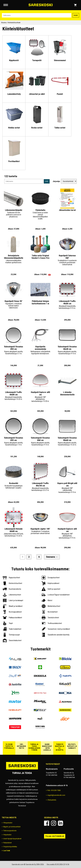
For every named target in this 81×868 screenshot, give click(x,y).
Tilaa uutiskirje (55, 836)
